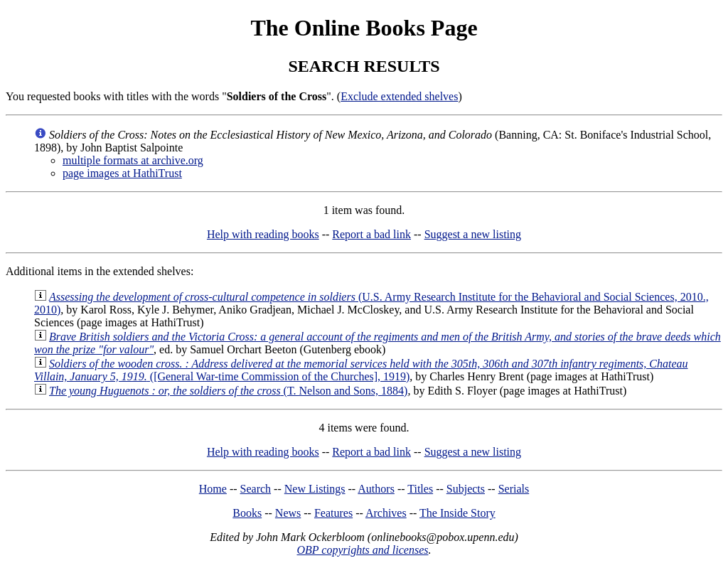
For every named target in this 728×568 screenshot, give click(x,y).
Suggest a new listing (473, 234)
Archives (386, 513)
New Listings (315, 489)
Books (247, 513)
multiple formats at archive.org (133, 160)
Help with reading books (263, 234)
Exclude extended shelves (399, 96)
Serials (514, 489)
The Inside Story (457, 513)
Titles (420, 489)
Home (213, 489)
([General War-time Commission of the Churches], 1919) (361, 370)
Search (256, 489)
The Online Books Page (364, 28)
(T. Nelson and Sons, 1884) (228, 391)
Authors (376, 489)
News (288, 513)
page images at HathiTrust (122, 173)
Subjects (466, 489)
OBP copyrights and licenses (362, 550)
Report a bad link (371, 234)
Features (333, 513)
